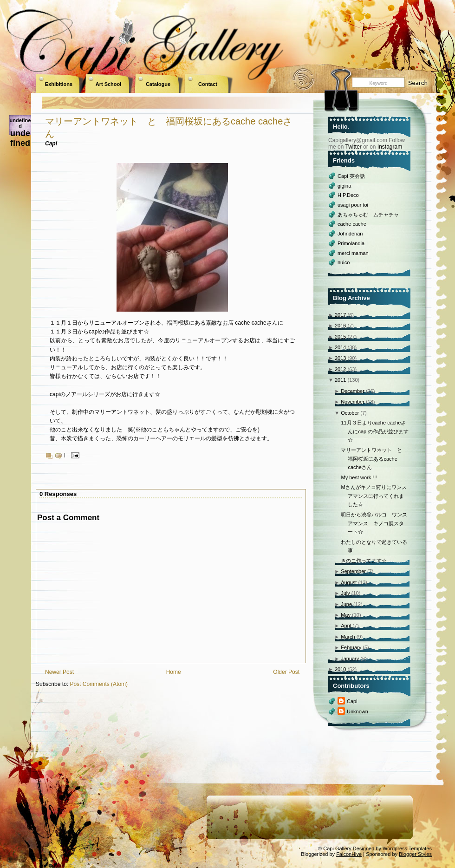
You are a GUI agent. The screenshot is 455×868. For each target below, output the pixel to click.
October (350, 413)
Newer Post (59, 672)
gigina (344, 186)
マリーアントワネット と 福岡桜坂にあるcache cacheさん (374, 459)
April (346, 626)
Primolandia (351, 243)
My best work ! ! (359, 477)
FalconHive (349, 854)
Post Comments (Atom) (99, 684)
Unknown (357, 711)
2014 (340, 347)
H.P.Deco (348, 195)
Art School (109, 84)
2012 (340, 369)
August (349, 582)
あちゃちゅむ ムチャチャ (368, 215)
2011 (340, 380)
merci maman (353, 253)
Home (174, 672)
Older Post (286, 672)
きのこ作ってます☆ (364, 561)
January (350, 659)
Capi (352, 701)
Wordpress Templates (407, 848)
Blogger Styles (415, 854)
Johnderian (350, 234)
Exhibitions (59, 84)
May (346, 615)
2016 (340, 326)
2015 (340, 337)
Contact (208, 84)
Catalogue (158, 84)
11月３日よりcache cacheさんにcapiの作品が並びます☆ (374, 431)
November (353, 402)
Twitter (353, 147)
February (351, 647)
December (353, 391)
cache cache (352, 224)
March (348, 637)
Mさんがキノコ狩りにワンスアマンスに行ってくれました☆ (374, 496)
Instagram (390, 147)
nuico (344, 262)
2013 (340, 358)
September (353, 571)
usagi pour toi (353, 205)
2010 (340, 669)
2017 (340, 315)
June (346, 604)
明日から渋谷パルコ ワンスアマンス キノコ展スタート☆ (374, 523)
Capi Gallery (337, 848)
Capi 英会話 (351, 176)
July (345, 593)
